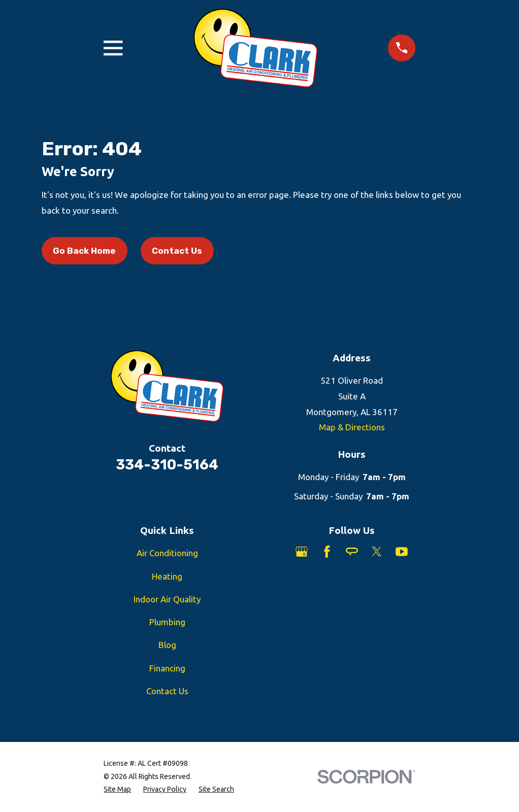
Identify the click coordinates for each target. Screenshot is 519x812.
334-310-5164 (167, 465)
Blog (167, 645)
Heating (167, 576)
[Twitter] (377, 552)
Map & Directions (352, 427)
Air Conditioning (167, 553)
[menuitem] (117, 790)
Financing (167, 668)
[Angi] (352, 552)
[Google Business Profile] (302, 552)
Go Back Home (84, 251)
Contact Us (177, 251)
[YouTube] (402, 552)
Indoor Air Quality (167, 599)
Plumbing (167, 622)
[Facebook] (327, 552)
